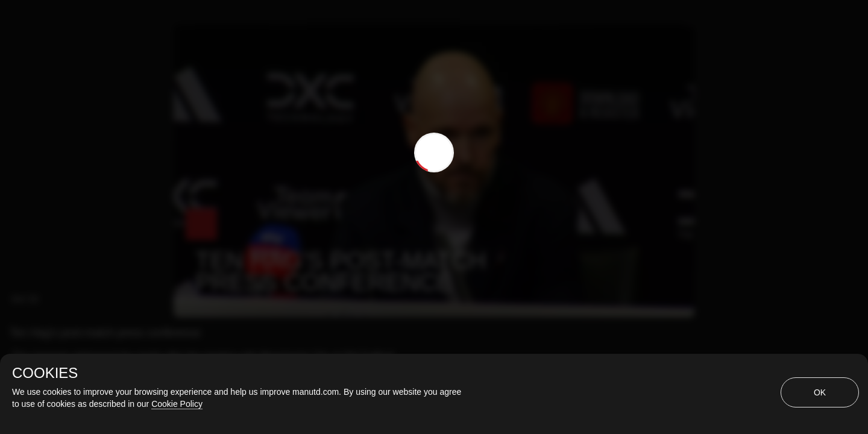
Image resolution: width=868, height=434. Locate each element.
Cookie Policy (177, 404)
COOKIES (45, 373)
